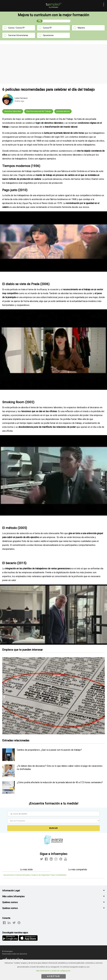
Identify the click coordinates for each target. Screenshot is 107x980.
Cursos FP (47, 28)
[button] (103, 5)
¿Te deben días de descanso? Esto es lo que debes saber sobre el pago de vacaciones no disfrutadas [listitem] (60, 767)
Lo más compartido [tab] (78, 870)
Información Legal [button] (11, 891)
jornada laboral (63, 111)
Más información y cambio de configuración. (53, 971)
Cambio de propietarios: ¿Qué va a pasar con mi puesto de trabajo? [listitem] (49, 750)
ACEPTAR (53, 976)
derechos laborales (13, 111)
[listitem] (8, 760)
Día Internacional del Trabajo (39, 111)
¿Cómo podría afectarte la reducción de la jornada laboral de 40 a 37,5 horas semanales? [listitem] (60, 782)
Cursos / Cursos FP (16, 28)
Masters (81, 28)
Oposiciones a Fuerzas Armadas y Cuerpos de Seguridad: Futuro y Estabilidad (35, 875)
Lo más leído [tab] (26, 870)
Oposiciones (48, 35)
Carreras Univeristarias (18, 35)
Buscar (53, 828)
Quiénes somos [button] (10, 902)
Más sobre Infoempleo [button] (13, 896)
